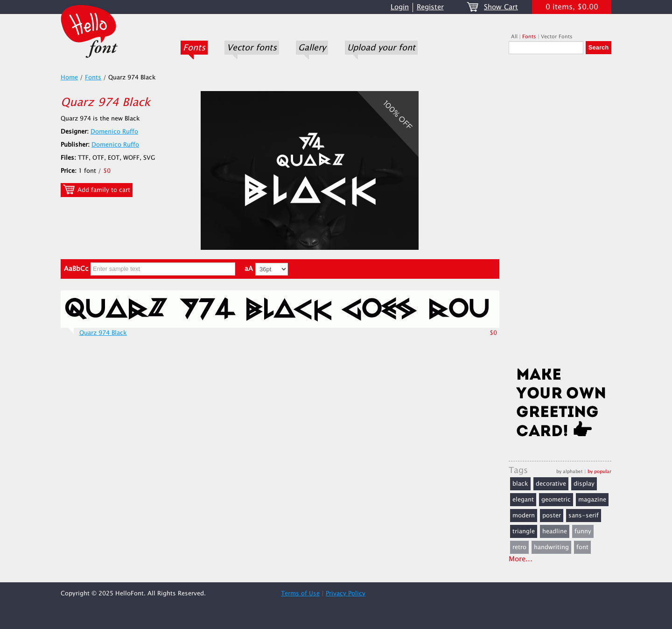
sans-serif (584, 516)
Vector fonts (252, 48)
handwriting (551, 547)
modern (524, 516)
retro (519, 547)
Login (400, 7)
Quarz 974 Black (103, 333)
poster (552, 516)
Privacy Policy (346, 594)
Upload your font (381, 48)
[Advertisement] (560, 213)
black (520, 484)
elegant (523, 500)
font (582, 547)
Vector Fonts (557, 37)
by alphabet (570, 471)
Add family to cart (97, 190)
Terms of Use (300, 594)
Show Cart (501, 7)
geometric (556, 500)
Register (430, 7)
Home (69, 78)
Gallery (312, 48)
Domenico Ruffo (114, 132)
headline (555, 531)
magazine (592, 500)
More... (521, 559)
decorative (551, 484)
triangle (524, 531)
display (584, 484)
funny (583, 531)
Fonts (194, 48)
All (514, 37)
